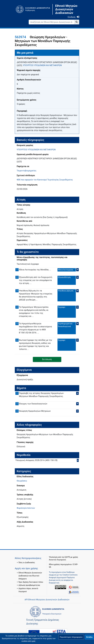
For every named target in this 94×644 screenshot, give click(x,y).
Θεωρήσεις (22, 481)
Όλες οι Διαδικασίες (27, 562)
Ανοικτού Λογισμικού (57, 560)
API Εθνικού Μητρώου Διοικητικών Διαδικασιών (47, 600)
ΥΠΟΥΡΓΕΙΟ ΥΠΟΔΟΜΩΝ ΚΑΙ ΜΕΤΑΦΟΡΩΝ (42, 65)
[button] (71, 637)
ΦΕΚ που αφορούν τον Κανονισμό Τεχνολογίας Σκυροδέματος (45, 180)
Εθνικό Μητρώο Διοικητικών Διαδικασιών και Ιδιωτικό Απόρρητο (30, 576)
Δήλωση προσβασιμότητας (29, 585)
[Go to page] (77, 22)
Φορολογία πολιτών (26, 508)
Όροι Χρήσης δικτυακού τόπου (31, 582)
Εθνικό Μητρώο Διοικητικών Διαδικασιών (66, 9)
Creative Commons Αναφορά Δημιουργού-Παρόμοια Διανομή (63, 577)
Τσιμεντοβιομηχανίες (27, 171)
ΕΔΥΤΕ (67, 557)
